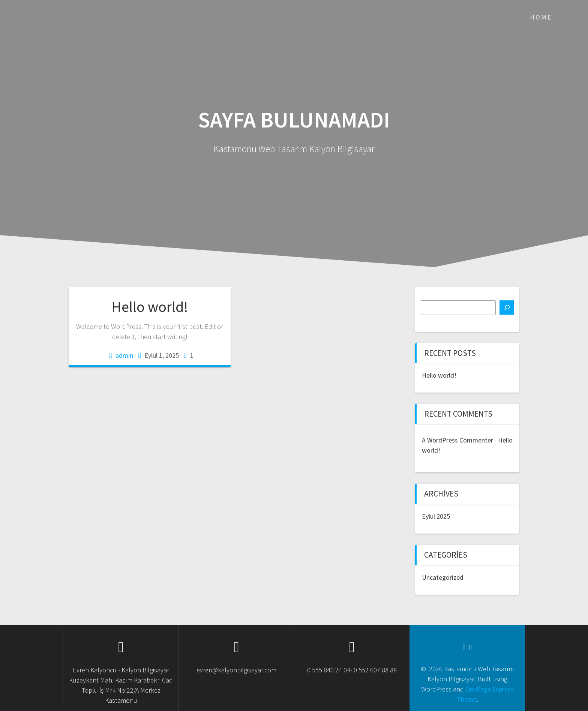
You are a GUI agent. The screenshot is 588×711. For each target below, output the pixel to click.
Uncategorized (443, 577)
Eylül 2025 (436, 516)
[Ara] (507, 307)
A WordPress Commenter (457, 440)
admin (124, 355)
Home (541, 17)
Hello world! (150, 307)
